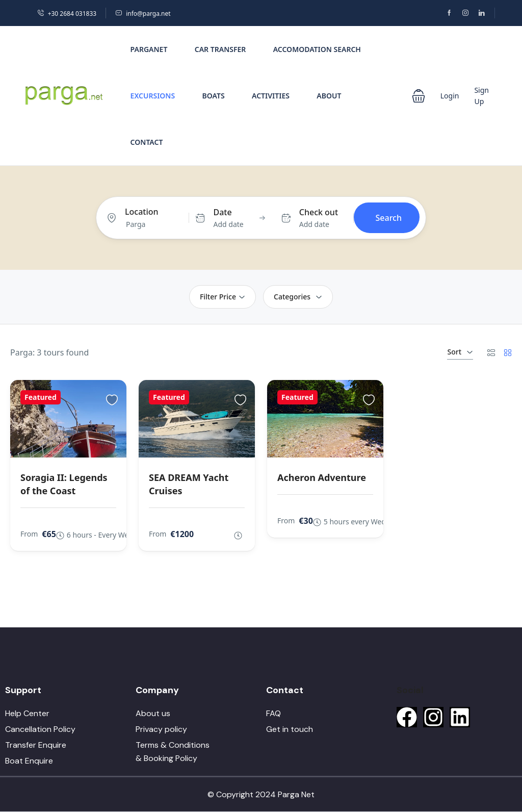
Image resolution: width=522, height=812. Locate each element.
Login (450, 96)
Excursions (153, 96)
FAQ (273, 713)
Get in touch (290, 729)
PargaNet (149, 49)
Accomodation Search (317, 49)
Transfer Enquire (36, 745)
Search (389, 218)
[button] (419, 96)
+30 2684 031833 (67, 14)
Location (142, 212)
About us (153, 713)
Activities (271, 96)
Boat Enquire (29, 761)
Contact (147, 142)
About (329, 96)
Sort (460, 352)
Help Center (27, 713)
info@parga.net (143, 14)
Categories (298, 297)
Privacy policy (161, 729)
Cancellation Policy (40, 729)
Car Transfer (220, 49)
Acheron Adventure (322, 477)
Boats (214, 96)
